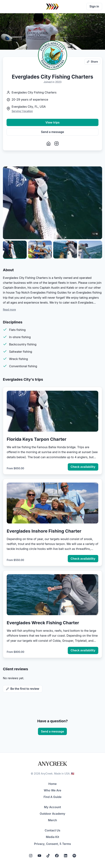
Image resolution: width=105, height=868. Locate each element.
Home (52, 784)
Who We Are (52, 790)
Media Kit (53, 837)
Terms (66, 844)
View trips (52, 122)
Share (92, 62)
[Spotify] (74, 856)
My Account (52, 807)
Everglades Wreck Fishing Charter (43, 623)
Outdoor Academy (53, 814)
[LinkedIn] (66, 856)
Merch (52, 820)
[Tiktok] (48, 856)
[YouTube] (39, 856)
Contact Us (52, 830)
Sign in (94, 6)
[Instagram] (31, 856)
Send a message (53, 132)
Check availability (83, 467)
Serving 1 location (22, 111)
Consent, (52, 844)
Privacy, (40, 844)
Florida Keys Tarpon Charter (37, 439)
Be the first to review (23, 689)
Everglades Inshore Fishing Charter (44, 531)
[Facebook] (57, 856)
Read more (9, 309)
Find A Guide (52, 797)
